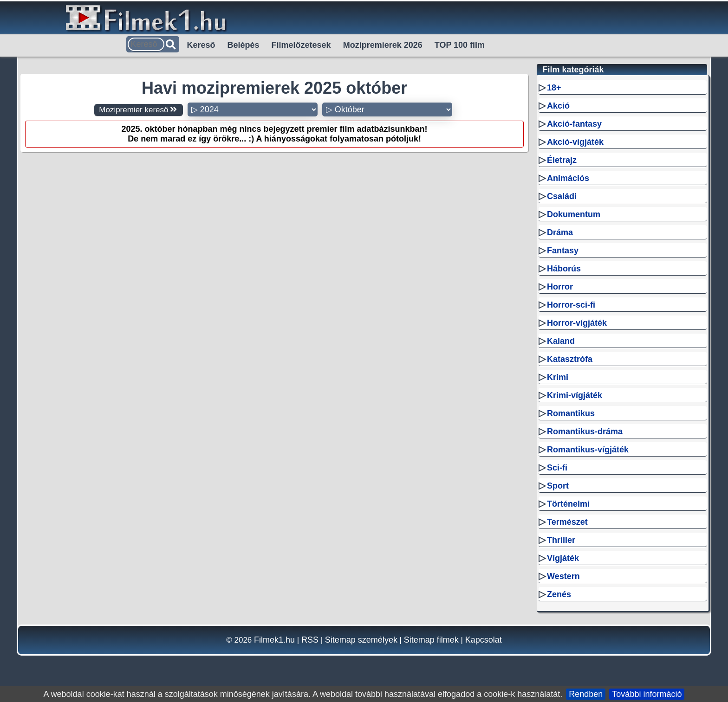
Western (563, 576)
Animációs (568, 178)
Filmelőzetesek (301, 45)
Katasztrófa (570, 359)
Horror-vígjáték (577, 323)
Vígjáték (563, 558)
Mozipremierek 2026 (383, 45)
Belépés (244, 45)
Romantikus (571, 413)
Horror (560, 287)
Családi (562, 196)
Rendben (586, 694)
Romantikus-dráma (585, 432)
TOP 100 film (460, 45)
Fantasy (563, 251)
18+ (554, 88)
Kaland (561, 341)
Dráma (560, 232)
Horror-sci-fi (571, 305)
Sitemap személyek (361, 640)
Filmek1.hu (274, 640)
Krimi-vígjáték (575, 395)
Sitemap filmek (431, 640)
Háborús (564, 269)
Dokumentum (574, 214)
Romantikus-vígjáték (588, 450)
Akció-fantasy (574, 124)
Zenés (559, 594)
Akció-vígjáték (575, 142)
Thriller (561, 540)
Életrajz (562, 160)
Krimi (558, 377)
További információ (647, 694)
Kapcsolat (484, 640)
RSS (310, 640)
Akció (558, 106)
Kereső (201, 45)
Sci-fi (557, 468)
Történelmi (568, 504)
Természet (567, 522)
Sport (558, 486)
